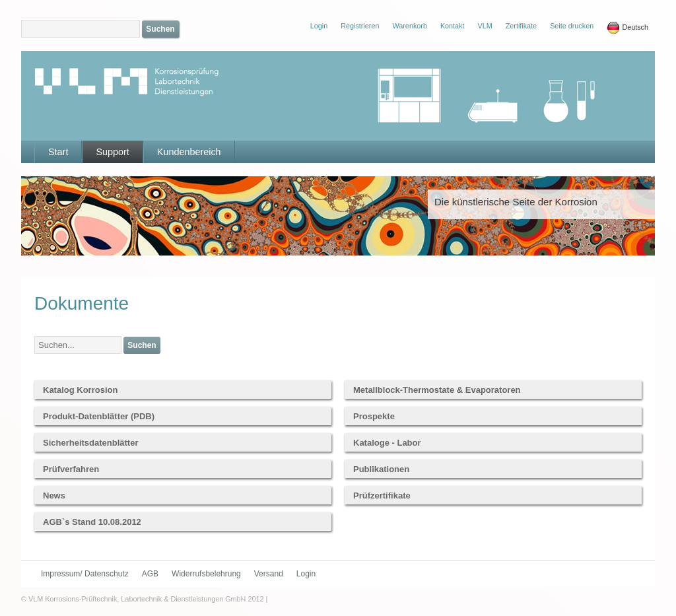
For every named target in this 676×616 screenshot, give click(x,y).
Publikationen (381, 469)
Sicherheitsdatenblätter (91, 443)
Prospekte (374, 416)
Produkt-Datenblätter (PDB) (99, 416)
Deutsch (627, 28)
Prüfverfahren (71, 469)
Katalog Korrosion (80, 390)
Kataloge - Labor (387, 443)
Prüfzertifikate (382, 496)
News (54, 496)
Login (306, 574)
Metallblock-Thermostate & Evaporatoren (437, 390)
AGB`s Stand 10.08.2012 (92, 522)
